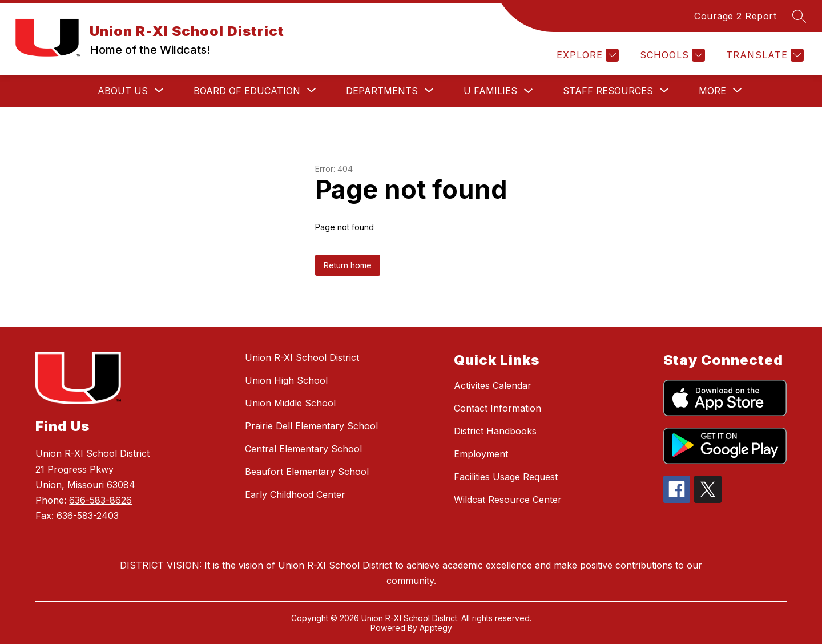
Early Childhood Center (295, 494)
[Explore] (586, 55)
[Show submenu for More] (712, 91)
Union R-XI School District (302, 357)
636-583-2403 (88, 516)
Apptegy (436, 628)
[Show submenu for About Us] (123, 91)
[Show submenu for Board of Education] (247, 91)
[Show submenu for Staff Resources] (608, 91)
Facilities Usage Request (506, 477)
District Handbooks (495, 431)
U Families (490, 91)
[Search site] (799, 16)
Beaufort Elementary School (307, 472)
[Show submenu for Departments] (382, 91)
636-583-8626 (100, 500)
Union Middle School (290, 403)
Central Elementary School (303, 449)
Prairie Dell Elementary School (311, 426)
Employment (481, 454)
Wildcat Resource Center (508, 500)
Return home (348, 265)
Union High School (286, 380)
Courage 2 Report (735, 16)
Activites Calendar (493, 385)
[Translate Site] (763, 55)
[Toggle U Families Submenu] (529, 91)
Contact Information (497, 408)
